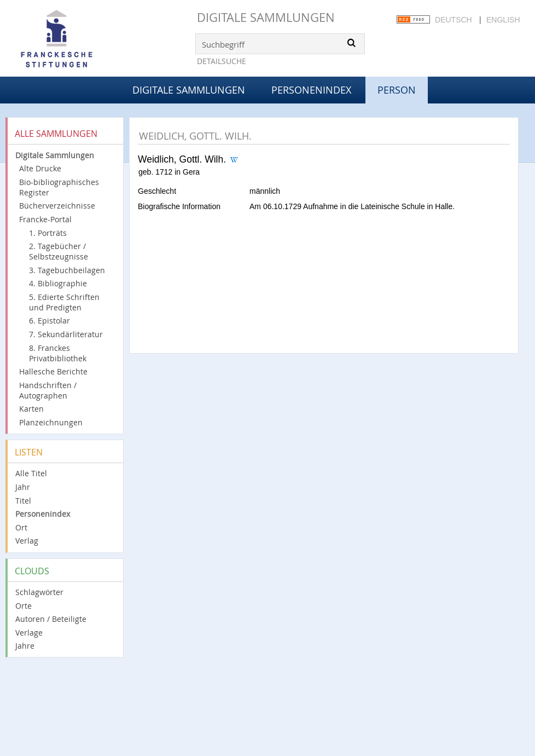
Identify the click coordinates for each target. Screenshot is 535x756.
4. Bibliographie (58, 283)
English (503, 20)
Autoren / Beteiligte (51, 619)
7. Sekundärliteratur (66, 334)
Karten (31, 409)
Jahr (23, 487)
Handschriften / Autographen (48, 390)
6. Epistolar (50, 321)
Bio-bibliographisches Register (59, 187)
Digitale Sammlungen (266, 17)
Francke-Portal (45, 219)
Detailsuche (222, 61)
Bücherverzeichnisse (57, 206)
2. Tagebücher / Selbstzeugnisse (59, 251)
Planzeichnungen (51, 422)
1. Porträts (48, 233)
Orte (24, 606)
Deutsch (453, 20)
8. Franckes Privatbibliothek (58, 353)
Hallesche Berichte (53, 371)
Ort (21, 527)
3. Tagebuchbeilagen (67, 270)
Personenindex (311, 90)
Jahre (25, 646)
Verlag (27, 541)
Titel (23, 501)
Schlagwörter (39, 592)
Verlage (29, 633)
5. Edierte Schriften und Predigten (64, 302)
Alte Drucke (40, 168)
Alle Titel (31, 473)
